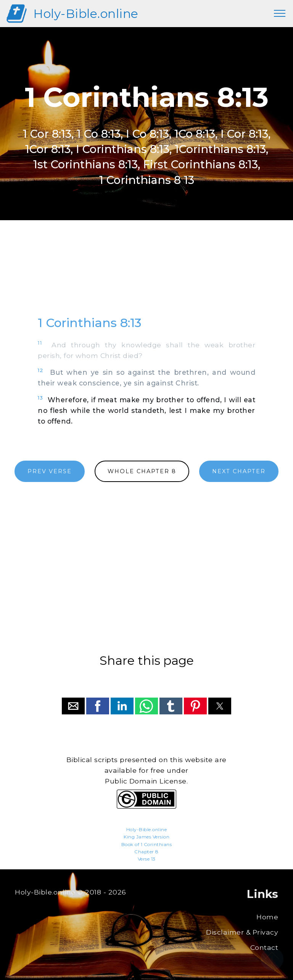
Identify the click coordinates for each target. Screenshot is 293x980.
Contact (264, 947)
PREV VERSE (50, 471)
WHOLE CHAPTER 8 (142, 471)
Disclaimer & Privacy (242, 932)
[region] (146, 275)
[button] (73, 706)
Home (267, 917)
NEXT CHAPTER (239, 471)
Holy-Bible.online (86, 14)
